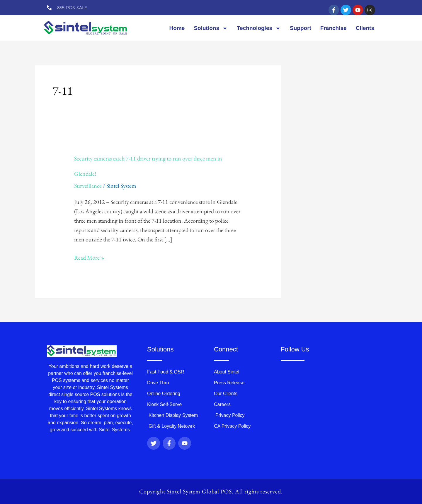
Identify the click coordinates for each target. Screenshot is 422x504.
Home (177, 28)
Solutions (211, 28)
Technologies (259, 28)
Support (301, 28)
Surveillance (88, 186)
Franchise (333, 28)
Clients (365, 28)
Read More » (89, 258)
